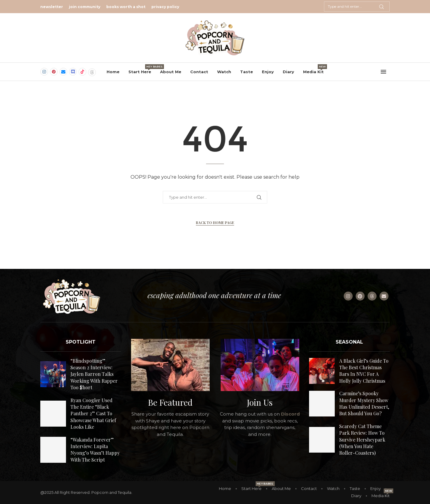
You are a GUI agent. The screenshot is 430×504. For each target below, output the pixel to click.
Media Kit (313, 69)
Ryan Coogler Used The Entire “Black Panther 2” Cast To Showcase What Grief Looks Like (93, 414)
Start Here (140, 69)
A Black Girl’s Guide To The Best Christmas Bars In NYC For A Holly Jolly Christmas (364, 371)
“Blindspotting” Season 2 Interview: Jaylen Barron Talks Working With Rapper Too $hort (94, 374)
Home (113, 72)
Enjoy (268, 72)
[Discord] (73, 72)
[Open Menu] (383, 72)
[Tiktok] (82, 72)
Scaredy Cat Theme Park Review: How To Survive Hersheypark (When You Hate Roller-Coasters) (362, 440)
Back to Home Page (215, 223)
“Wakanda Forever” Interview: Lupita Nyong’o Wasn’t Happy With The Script (95, 450)
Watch (224, 72)
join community (85, 7)
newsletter (52, 7)
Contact (199, 72)
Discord (290, 414)
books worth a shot (126, 7)
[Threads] (92, 72)
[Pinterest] (54, 72)
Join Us (260, 402)
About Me (171, 72)
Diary (288, 72)
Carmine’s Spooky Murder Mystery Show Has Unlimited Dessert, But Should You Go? (364, 403)
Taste (247, 72)
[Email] (63, 72)
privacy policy (165, 7)
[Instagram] (44, 72)
